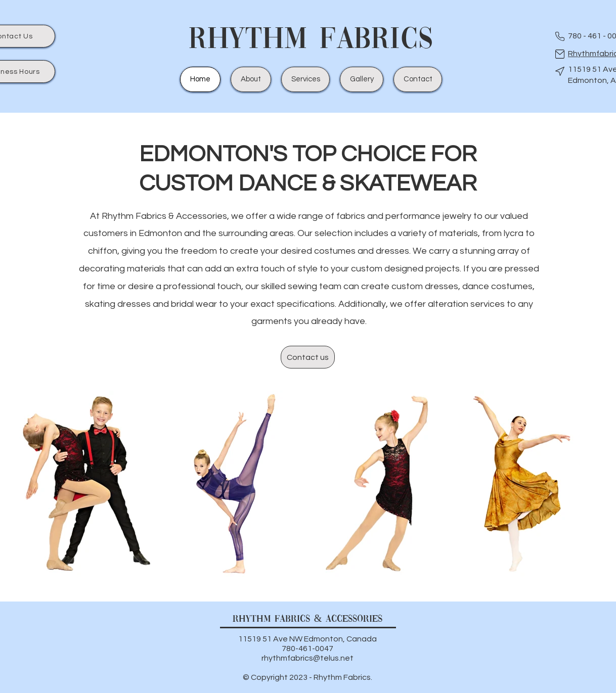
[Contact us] (308, 357)
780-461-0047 (307, 649)
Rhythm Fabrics (311, 40)
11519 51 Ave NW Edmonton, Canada (307, 639)
